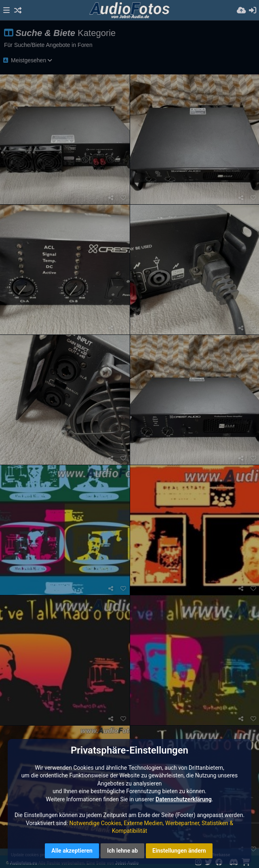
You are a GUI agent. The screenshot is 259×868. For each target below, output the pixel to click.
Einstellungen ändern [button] (179, 851)
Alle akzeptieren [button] (72, 851)
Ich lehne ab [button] (122, 851)
